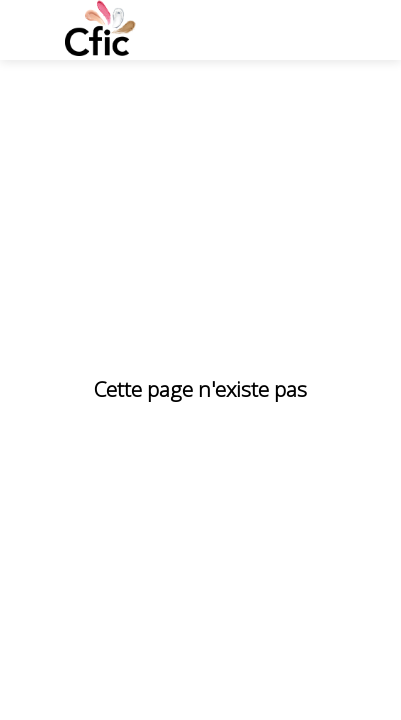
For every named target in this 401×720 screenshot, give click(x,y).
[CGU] (61, 661)
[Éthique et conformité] (301, 691)
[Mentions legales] (160, 661)
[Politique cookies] (299, 661)
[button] (30, 30)
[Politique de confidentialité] (115, 691)
